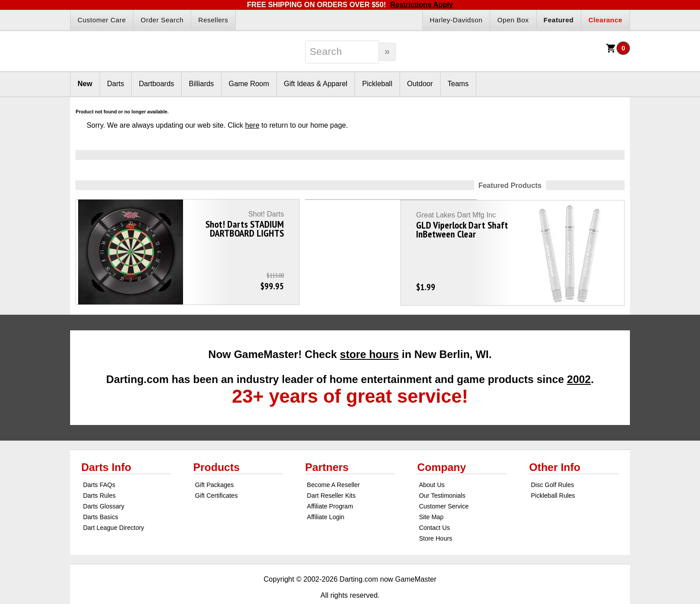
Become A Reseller (333, 464)
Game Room (249, 84)
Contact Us (434, 507)
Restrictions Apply (422, 5)
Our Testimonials (442, 475)
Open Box (513, 20)
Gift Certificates (217, 475)
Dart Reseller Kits (331, 475)
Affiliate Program (330, 486)
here (252, 125)
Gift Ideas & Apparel (316, 84)
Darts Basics (101, 496)
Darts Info (106, 447)
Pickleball (377, 84)
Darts (116, 84)
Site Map (431, 496)
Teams (458, 84)
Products (217, 447)
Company (441, 447)
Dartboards (156, 84)
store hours (369, 334)
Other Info (555, 447)
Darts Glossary (104, 486)
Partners (327, 447)
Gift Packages (215, 464)
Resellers (213, 20)
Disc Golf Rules (552, 464)
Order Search (162, 20)
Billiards (201, 84)
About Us (432, 464)
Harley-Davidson (456, 20)
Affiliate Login (326, 496)
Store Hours (435, 518)
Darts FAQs (99, 464)
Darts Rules (99, 475)
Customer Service (444, 486)
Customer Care (102, 20)
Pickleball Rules (553, 475)
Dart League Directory (114, 507)
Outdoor (420, 84)
